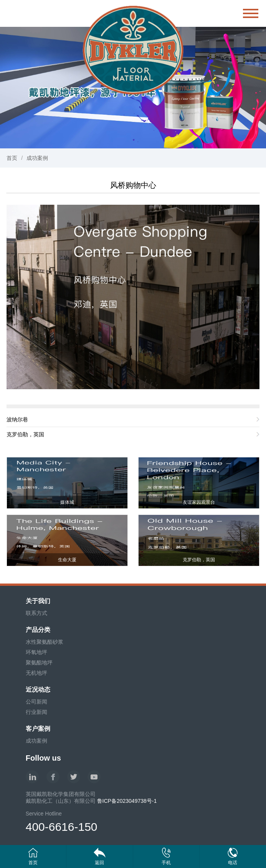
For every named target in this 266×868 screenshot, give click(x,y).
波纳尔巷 (17, 419)
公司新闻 (36, 702)
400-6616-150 (62, 827)
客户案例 (38, 729)
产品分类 (38, 630)
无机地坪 (36, 673)
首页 (12, 158)
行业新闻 (36, 712)
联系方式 (36, 613)
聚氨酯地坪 (39, 663)
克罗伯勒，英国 (25, 434)
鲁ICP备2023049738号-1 (127, 801)
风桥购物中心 (133, 185)
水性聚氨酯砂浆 (45, 642)
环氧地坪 (36, 652)
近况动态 (38, 690)
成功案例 (37, 158)
